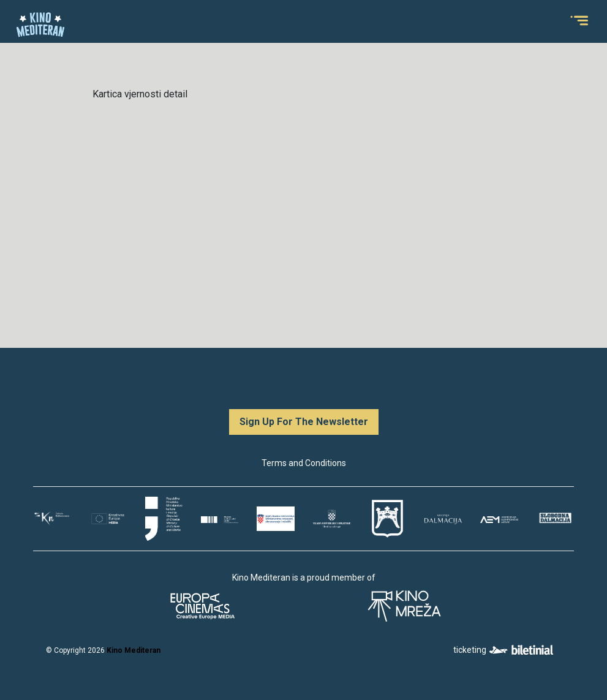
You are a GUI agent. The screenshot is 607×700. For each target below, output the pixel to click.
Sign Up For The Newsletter (304, 422)
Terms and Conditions (304, 463)
